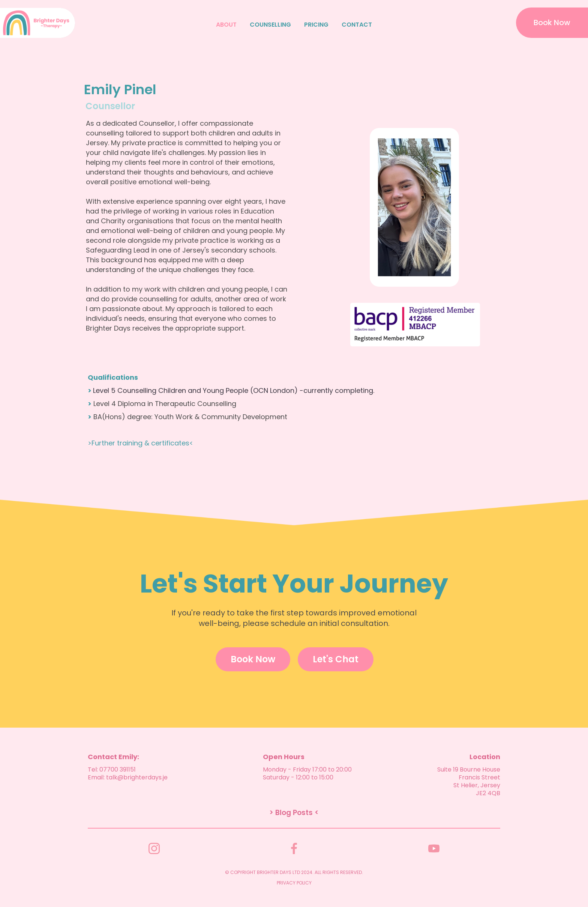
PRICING (316, 25)
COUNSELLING (270, 25)
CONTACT (357, 25)
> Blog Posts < (294, 813)
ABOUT (226, 25)
